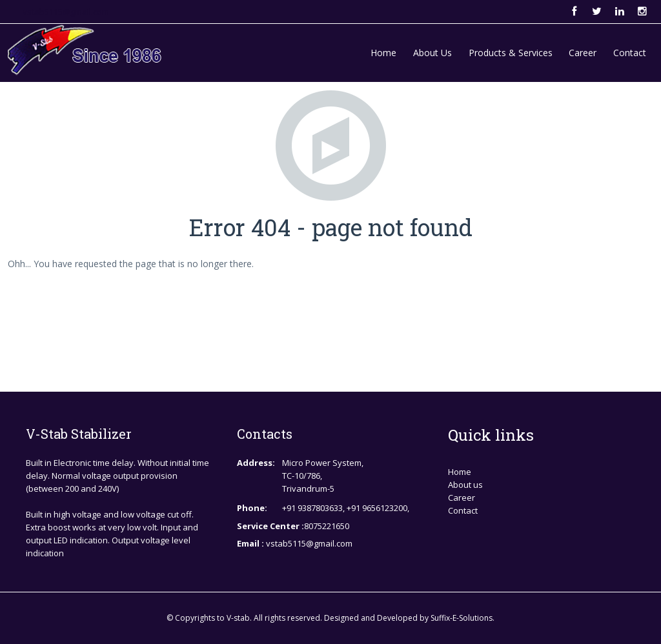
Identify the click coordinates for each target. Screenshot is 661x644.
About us (465, 485)
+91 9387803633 (312, 508)
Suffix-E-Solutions (462, 618)
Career (583, 53)
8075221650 (327, 526)
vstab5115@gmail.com (66, 12)
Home (383, 53)
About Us (432, 53)
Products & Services (511, 53)
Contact (630, 53)
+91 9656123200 (377, 508)
